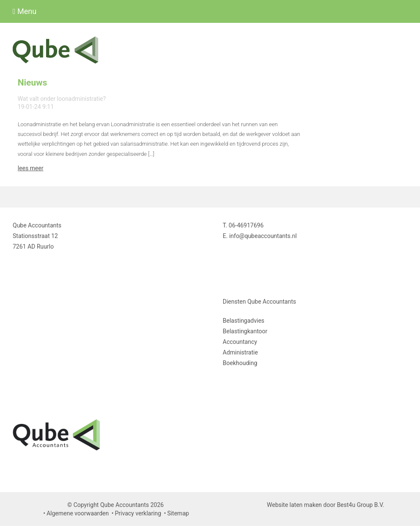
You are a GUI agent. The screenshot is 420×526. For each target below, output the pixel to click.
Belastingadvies (243, 321)
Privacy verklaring (138, 513)
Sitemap (178, 513)
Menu (25, 11)
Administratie (240, 352)
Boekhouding (240, 363)
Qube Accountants (272, 302)
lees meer (31, 168)
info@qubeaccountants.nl (263, 236)
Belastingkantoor (245, 331)
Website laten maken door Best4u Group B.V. (325, 505)
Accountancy (240, 342)
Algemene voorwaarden (78, 513)
